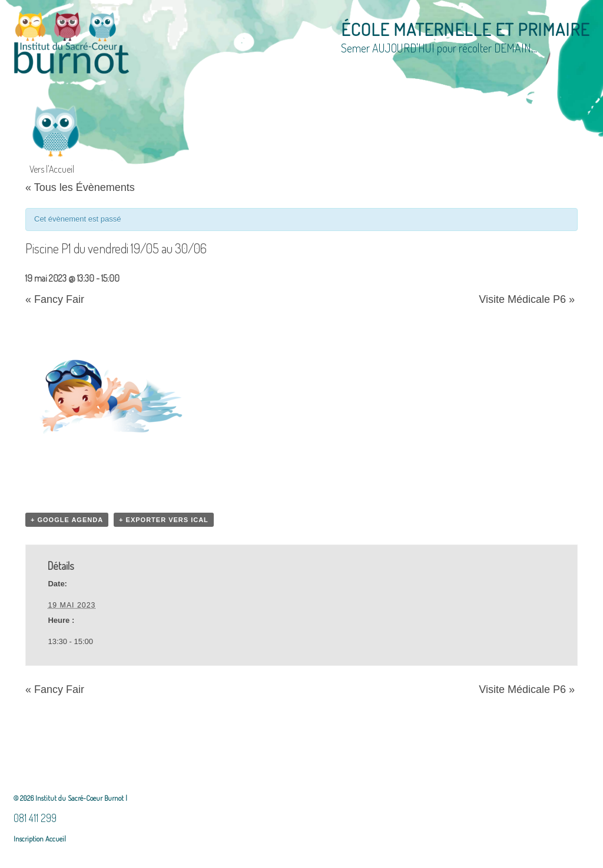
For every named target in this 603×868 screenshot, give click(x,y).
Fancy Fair (55, 299)
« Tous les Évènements (80, 187)
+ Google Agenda (67, 520)
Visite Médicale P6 (527, 299)
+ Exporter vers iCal (164, 520)
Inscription (29, 839)
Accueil (55, 839)
